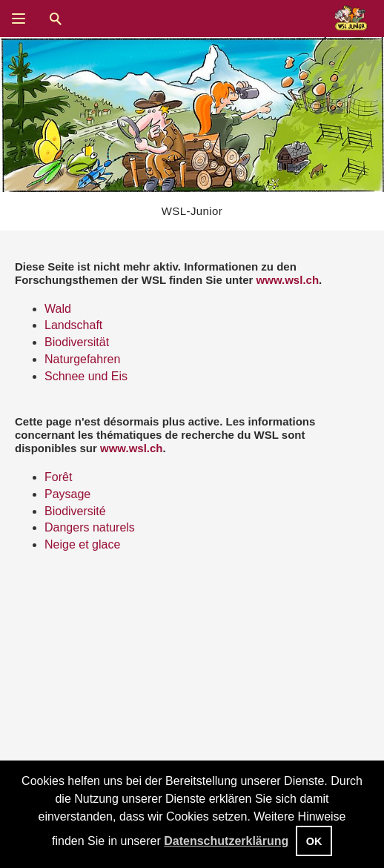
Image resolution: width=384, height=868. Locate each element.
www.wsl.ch (288, 280)
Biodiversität (77, 342)
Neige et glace (82, 544)
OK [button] (314, 841)
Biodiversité (75, 511)
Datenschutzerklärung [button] (226, 841)
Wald (58, 309)
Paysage (67, 494)
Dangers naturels (90, 527)
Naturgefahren (82, 359)
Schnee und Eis (86, 376)
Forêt (58, 477)
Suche (56, 19)
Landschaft (73, 325)
